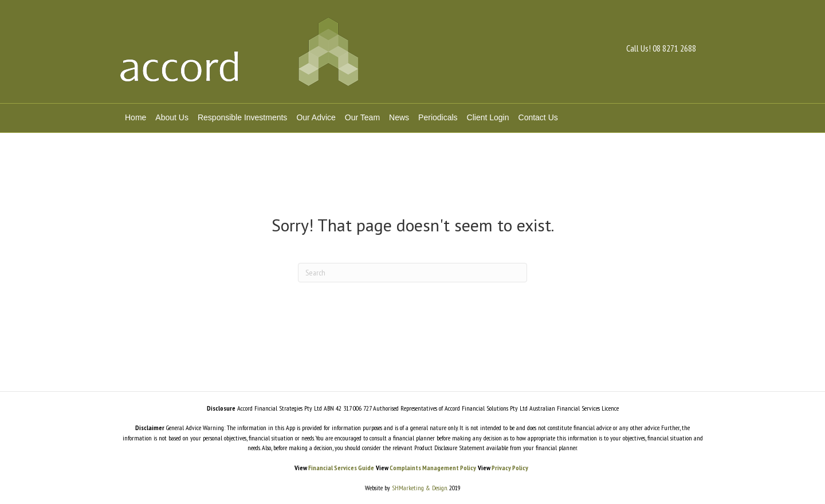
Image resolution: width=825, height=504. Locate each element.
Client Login (488, 117)
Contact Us (538, 117)
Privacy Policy (510, 468)
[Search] (412, 273)
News (399, 117)
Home (135, 117)
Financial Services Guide (341, 468)
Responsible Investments (242, 117)
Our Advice (316, 117)
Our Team (362, 117)
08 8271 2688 (674, 48)
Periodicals (438, 117)
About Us (172, 117)
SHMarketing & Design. (419, 488)
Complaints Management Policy (433, 468)
